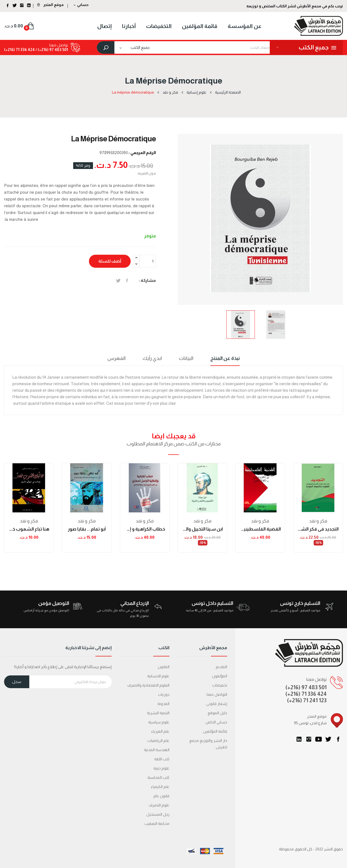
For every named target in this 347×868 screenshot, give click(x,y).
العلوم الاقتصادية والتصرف (148, 685)
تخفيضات (220, 685)
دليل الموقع (217, 713)
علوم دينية (161, 768)
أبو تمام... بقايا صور (87, 529)
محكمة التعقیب (157, 824)
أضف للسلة (110, 261)
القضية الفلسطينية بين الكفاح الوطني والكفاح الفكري (260, 529)
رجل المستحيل (158, 814)
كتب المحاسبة (158, 777)
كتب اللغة (162, 759)
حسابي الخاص (216, 722)
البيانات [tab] (186, 358)
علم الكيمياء (160, 787)
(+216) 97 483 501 (306, 687)
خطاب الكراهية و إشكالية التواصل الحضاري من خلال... (145, 529)
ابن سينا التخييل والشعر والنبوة (202, 529)
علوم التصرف (159, 805)
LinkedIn (299, 739)
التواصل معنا (217, 694)
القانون (164, 667)
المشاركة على (127, 280)
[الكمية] (148, 261)
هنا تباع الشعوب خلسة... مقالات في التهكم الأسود (29, 529)
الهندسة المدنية (157, 750)
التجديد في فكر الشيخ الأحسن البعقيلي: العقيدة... (318, 529)
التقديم (221, 667)
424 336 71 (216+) (19, 50)
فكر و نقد (29, 521)
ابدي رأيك (152, 358)
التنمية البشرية (158, 713)
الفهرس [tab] (116, 358)
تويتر (328, 739)
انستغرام (309, 739)
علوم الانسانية (158, 676)
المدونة (163, 704)
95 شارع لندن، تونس (310, 723)
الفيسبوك (338, 739)
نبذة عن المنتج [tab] (225, 358)
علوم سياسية (159, 722)
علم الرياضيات (158, 741)
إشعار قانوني (217, 704)
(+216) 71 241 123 (307, 700)
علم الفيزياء (160, 731)
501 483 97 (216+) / (51, 50)
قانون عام (161, 796)
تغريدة (118, 280)
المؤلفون (220, 676)
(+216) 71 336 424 (306, 694)
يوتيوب (319, 739)
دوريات (164, 694)
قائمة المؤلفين (215, 731)
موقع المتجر (50, 5)
